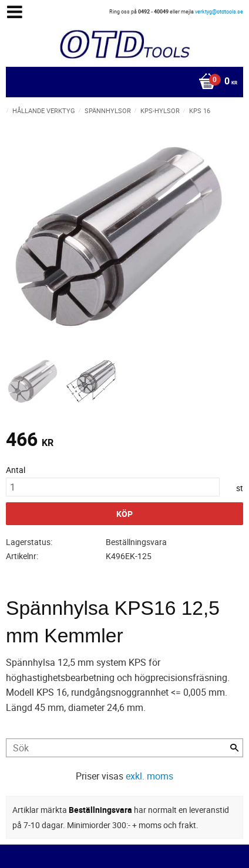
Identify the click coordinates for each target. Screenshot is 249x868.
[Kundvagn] (122, 82)
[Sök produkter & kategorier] (124, 748)
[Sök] (234, 748)
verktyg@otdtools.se (219, 11)
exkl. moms (149, 776)
